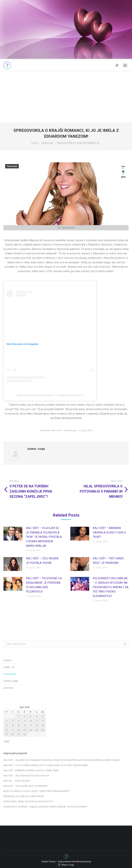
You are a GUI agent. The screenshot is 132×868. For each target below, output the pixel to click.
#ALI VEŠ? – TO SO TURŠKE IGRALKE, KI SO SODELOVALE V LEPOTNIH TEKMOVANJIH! (46, 765)
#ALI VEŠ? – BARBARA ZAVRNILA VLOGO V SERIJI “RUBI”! (109, 532)
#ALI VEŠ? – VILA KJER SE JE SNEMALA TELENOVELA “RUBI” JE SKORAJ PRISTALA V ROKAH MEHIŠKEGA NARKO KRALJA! (44, 537)
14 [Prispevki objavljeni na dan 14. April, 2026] (13, 725)
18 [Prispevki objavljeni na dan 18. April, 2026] (37, 725)
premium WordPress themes (77, 862)
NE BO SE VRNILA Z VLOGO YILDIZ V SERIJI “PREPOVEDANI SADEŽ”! (37, 791)
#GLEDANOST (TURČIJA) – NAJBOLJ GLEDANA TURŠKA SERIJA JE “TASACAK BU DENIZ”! (46, 807)
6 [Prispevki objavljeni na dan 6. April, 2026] (7, 721)
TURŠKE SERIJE (11, 681)
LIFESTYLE (8, 688)
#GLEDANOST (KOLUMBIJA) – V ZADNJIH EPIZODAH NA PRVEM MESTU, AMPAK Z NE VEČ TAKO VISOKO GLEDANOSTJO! (111, 587)
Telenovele (12, 166)
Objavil (70, 430)
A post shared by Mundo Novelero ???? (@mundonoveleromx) (50, 395)
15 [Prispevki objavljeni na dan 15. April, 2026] (19, 725)
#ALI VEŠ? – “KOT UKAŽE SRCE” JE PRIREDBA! (108, 561)
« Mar (6, 741)
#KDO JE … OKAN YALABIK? (17, 781)
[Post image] (13, 534)
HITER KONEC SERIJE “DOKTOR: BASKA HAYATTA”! (28, 801)
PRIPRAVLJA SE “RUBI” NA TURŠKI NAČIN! (24, 796)
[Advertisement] (66, 96)
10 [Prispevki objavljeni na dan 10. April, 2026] (31, 721)
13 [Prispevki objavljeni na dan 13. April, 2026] (7, 725)
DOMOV (8, 660)
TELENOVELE (10, 674)
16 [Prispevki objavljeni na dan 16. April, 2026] (25, 725)
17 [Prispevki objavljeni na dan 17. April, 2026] (31, 725)
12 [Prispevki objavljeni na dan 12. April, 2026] (43, 721)
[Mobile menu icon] (125, 65)
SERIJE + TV (9, 667)
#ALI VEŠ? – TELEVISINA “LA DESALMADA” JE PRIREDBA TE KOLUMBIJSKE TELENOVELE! (44, 585)
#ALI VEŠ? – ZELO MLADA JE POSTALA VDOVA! (42, 561)
